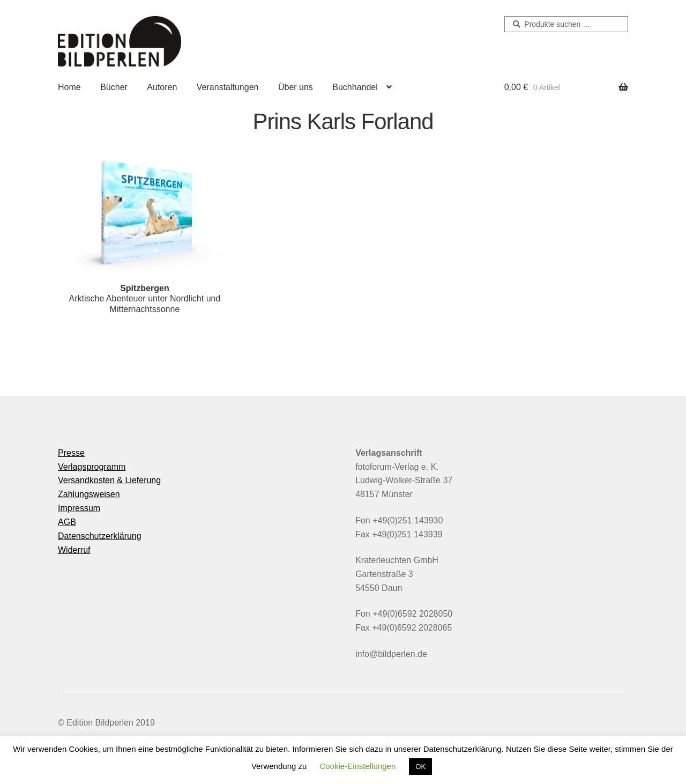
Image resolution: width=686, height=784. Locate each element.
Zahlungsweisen (89, 494)
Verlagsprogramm (92, 467)
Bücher (114, 87)
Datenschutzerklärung (100, 536)
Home (69, 87)
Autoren (162, 87)
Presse (71, 453)
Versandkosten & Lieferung (109, 480)
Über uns (296, 87)
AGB (67, 522)
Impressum (79, 508)
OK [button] (420, 767)
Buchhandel (355, 87)
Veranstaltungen (228, 87)
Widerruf (74, 550)
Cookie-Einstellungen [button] (358, 766)
